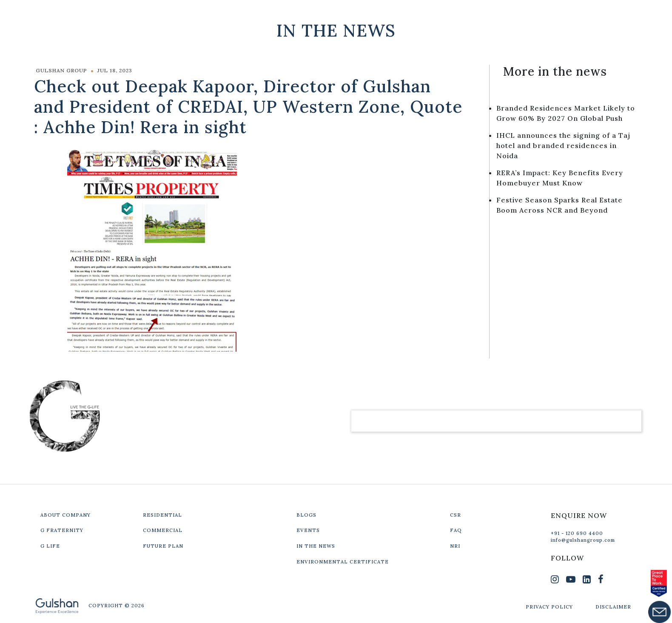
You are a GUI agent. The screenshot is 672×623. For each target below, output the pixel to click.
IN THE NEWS (316, 546)
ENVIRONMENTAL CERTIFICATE (343, 562)
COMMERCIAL (163, 530)
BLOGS (306, 515)
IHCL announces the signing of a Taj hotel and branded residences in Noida (563, 145)
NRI (455, 546)
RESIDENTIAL (162, 515)
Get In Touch (581, 14)
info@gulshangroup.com (583, 540)
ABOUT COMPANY (65, 515)
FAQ (456, 530)
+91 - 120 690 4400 (577, 533)
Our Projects (500, 14)
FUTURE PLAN (163, 546)
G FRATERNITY (62, 530)
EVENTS (308, 530)
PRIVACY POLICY (549, 607)
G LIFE (50, 546)
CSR (456, 515)
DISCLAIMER (613, 607)
